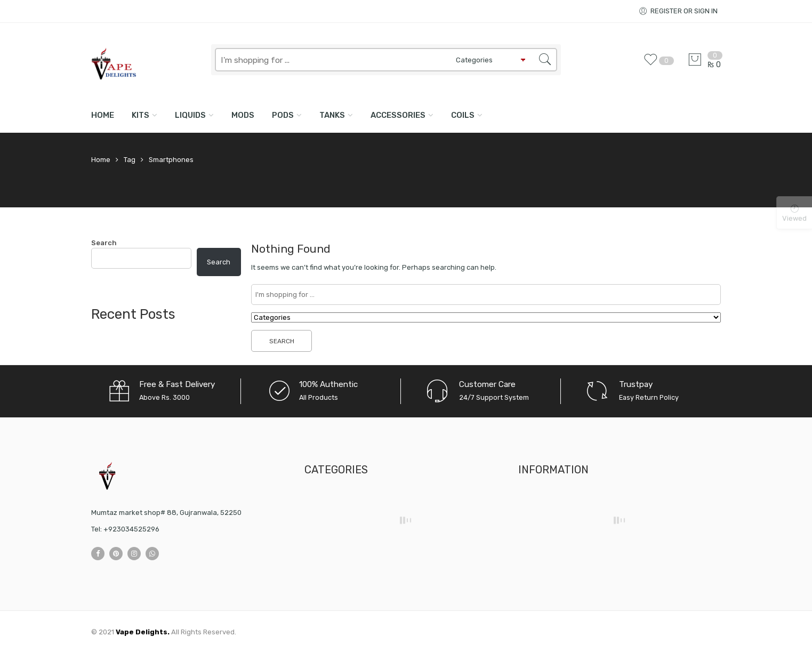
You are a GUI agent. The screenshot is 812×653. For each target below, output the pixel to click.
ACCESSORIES (398, 115)
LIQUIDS (190, 115)
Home (103, 115)
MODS (243, 115)
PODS (283, 115)
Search (104, 243)
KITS (140, 115)
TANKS (332, 115)
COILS (463, 115)
